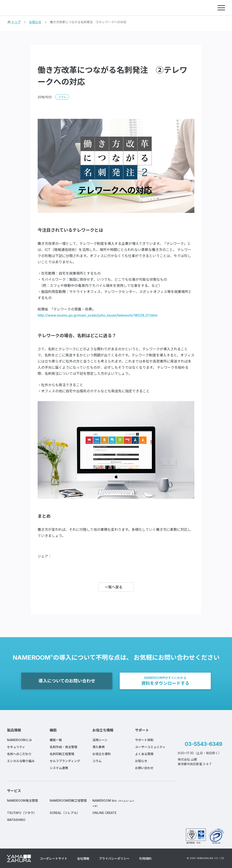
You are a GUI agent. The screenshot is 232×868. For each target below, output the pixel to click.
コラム (97, 761)
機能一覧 (56, 740)
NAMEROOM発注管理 (22, 800)
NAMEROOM (28, 8)
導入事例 (98, 747)
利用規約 (145, 858)
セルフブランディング (65, 761)
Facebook (59, 556)
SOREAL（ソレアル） (65, 813)
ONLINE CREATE (104, 813)
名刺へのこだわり (19, 754)
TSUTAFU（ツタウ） (22, 813)
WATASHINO (16, 820)
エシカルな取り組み (21, 761)
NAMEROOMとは (19, 740)
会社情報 (83, 858)
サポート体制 (144, 740)
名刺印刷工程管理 (62, 754)
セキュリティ (16, 747)
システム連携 (59, 768)
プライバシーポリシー (114, 858)
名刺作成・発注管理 (63, 747)
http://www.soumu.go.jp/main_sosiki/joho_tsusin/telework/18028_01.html (98, 315)
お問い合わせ (144, 768)
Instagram (205, 776)
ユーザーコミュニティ (150, 747)
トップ (16, 22)
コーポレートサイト (54, 858)
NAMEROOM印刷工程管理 (68, 800)
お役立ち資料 (102, 754)
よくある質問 (144, 754)
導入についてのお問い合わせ (67, 681)
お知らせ (35, 22)
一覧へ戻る (114, 587)
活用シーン (100, 740)
